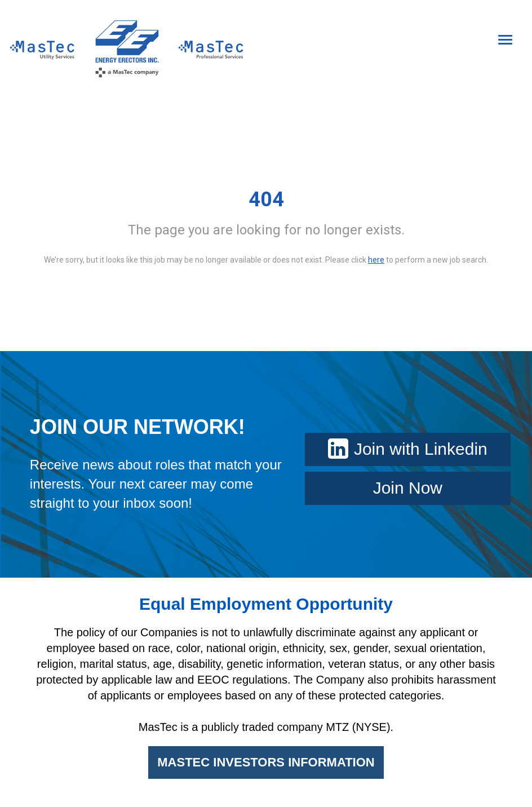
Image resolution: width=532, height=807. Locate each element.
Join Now (408, 488)
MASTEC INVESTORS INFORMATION (266, 762)
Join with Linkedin (408, 449)
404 (266, 199)
